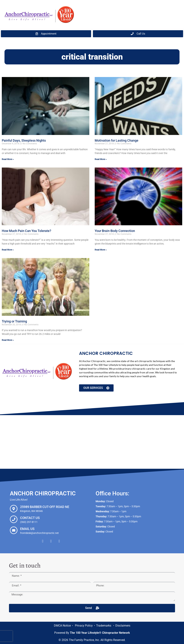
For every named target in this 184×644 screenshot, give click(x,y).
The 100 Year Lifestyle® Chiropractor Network (100, 633)
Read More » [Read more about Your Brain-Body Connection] (101, 250)
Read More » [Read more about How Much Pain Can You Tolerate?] (8, 250)
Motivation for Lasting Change (117, 140)
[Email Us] (14, 530)
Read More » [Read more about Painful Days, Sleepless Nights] (8, 159)
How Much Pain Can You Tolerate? (27, 231)
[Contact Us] (14, 519)
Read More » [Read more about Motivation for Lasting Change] (101, 159)
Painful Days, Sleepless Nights (24, 140)
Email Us (27, 529)
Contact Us (30, 518)
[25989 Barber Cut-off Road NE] (14, 509)
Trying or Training (14, 321)
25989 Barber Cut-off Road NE (45, 507)
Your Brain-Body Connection (115, 231)
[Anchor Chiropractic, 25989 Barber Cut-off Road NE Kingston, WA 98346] (92, 442)
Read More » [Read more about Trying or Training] (8, 340)
